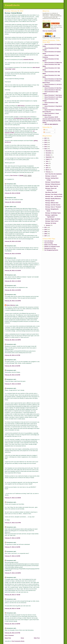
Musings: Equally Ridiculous (53, 199)
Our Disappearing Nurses (51, 250)
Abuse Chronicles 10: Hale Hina (53, 88)
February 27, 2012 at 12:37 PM (13, 523)
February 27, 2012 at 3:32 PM (12, 547)
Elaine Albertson (11, 305)
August (48, 159)
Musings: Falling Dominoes (53, 184)
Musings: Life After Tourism (53, 205)
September (49, 157)
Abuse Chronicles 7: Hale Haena (53, 95)
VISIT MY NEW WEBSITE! (51, 124)
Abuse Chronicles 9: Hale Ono (53, 90)
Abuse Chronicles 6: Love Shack (53, 97)
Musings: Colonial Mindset (53, 182)
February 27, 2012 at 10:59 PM (13, 573)
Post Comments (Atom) (18, 641)
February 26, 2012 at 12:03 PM (13, 290)
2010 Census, (21, 106)
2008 (46, 234)
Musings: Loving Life (51, 176)
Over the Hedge (49, 243)
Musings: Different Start (52, 203)
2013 (46, 147)
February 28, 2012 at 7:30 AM (12, 595)
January (48, 225)
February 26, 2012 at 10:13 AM (13, 241)
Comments (47, 132)
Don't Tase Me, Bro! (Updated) (53, 174)
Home (22, 638)
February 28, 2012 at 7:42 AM (12, 608)
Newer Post (8, 638)
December (49, 151)
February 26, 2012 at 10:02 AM (13, 202)
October (48, 155)
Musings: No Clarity (51, 223)
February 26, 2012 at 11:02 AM (13, 271)
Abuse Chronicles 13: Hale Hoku (53, 79)
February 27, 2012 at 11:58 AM (13, 384)
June (47, 163)
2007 (46, 236)
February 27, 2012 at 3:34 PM (12, 556)
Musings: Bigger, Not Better (53, 219)
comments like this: (28, 60)
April (47, 168)
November (49, 153)
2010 (46, 229)
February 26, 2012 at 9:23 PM (12, 375)
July (47, 161)
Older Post (37, 638)
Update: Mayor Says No (52, 186)
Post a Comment (9, 635)
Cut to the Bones (49, 241)
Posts (46, 130)
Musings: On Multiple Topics (53, 213)
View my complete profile (49, 31)
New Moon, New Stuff (51, 192)
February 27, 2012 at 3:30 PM (12, 538)
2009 (46, 232)
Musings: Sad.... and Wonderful (54, 196)
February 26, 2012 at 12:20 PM (13, 301)
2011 (46, 227)
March (48, 170)
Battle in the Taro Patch (51, 245)
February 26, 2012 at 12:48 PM (13, 340)
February (48, 172)
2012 (46, 149)
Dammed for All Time (50, 248)
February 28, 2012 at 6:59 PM (12, 624)
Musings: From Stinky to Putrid (54, 194)
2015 (46, 142)
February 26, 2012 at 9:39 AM (12, 193)
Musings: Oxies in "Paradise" (53, 207)
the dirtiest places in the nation (22, 118)
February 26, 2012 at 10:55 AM (13, 254)
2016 (46, 140)
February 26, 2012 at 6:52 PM (12, 366)
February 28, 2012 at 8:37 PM (12, 633)
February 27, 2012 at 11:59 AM (13, 498)
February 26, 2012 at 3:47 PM (12, 355)
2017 (46, 138)
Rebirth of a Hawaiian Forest (52, 246)
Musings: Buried (50, 201)
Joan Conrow (56, 23)
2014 (46, 144)
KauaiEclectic (12, 5)
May (47, 166)
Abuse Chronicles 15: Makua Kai (53, 63)
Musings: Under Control (52, 221)
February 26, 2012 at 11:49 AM (13, 281)
